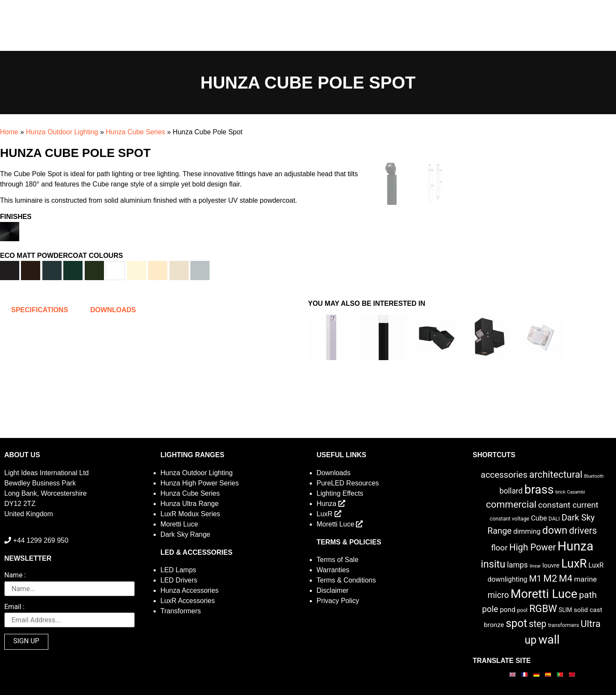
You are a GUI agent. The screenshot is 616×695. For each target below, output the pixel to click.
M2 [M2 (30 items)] (550, 578)
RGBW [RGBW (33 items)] (543, 609)
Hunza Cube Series (135, 132)
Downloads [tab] (113, 310)
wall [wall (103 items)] (549, 640)
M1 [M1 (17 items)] (535, 579)
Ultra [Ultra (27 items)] (591, 624)
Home (9, 132)
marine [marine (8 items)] (585, 579)
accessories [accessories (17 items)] (504, 475)
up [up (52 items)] (531, 640)
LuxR (329, 514)
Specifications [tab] (40, 310)
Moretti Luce (179, 524)
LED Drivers (179, 580)
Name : (15, 575)
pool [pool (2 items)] (522, 610)
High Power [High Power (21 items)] (533, 547)
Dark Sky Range (185, 534)
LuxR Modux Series (190, 514)
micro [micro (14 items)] (498, 595)
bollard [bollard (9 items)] (511, 491)
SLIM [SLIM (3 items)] (565, 610)
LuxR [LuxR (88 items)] (574, 564)
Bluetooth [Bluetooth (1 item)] (594, 476)
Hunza (331, 504)
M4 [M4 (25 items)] (566, 578)
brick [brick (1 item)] (560, 492)
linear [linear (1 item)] (535, 566)
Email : (14, 607)
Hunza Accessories (190, 590)
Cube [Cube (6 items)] (539, 518)
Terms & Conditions (346, 580)
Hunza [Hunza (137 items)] (575, 546)
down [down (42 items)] (555, 530)
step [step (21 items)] (538, 624)
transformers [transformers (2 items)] (563, 625)
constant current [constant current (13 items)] (568, 505)
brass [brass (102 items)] (539, 489)
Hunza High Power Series (200, 483)
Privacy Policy (338, 601)
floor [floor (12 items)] (499, 548)
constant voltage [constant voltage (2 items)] (510, 519)
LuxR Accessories (188, 601)
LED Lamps (178, 570)
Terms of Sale (338, 560)
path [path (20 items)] (588, 595)
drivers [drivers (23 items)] (583, 531)
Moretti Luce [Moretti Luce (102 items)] (544, 594)
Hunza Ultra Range (190, 504)
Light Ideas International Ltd (46, 473)
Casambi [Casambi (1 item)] (576, 492)
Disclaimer (333, 590)
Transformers (181, 611)
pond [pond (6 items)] (508, 610)
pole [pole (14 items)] (490, 609)
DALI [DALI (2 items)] (554, 519)
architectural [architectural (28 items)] (556, 474)
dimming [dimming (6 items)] (527, 531)
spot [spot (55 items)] (516, 623)
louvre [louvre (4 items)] (551, 565)
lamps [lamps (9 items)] (517, 565)
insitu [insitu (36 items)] (493, 564)
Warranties (333, 570)
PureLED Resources (348, 483)
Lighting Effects (340, 493)
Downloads (333, 473)
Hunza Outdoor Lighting (62, 132)
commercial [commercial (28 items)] (511, 504)
